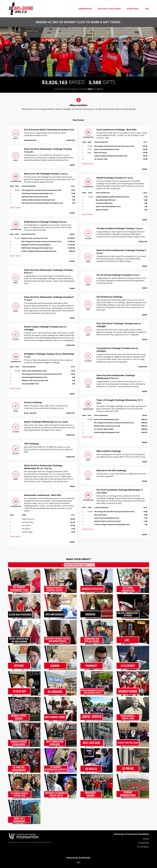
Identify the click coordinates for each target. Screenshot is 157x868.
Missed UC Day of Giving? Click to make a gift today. (78, 22)
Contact (146, 839)
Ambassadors (85, 9)
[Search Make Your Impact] (80, 565)
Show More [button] (15, 208)
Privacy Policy (144, 843)
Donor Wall (133, 9)
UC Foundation (143, 847)
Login (78, 862)
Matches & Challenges (109, 9)
